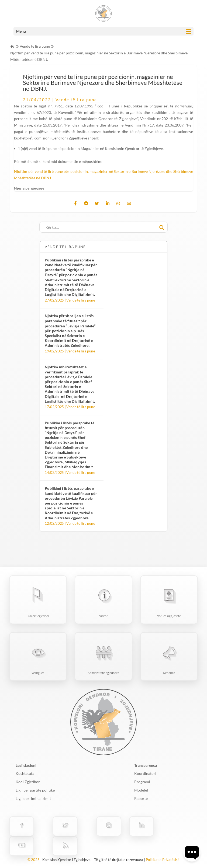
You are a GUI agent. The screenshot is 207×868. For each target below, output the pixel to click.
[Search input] (101, 227)
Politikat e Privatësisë (163, 860)
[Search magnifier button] (162, 227)
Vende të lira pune (35, 46)
